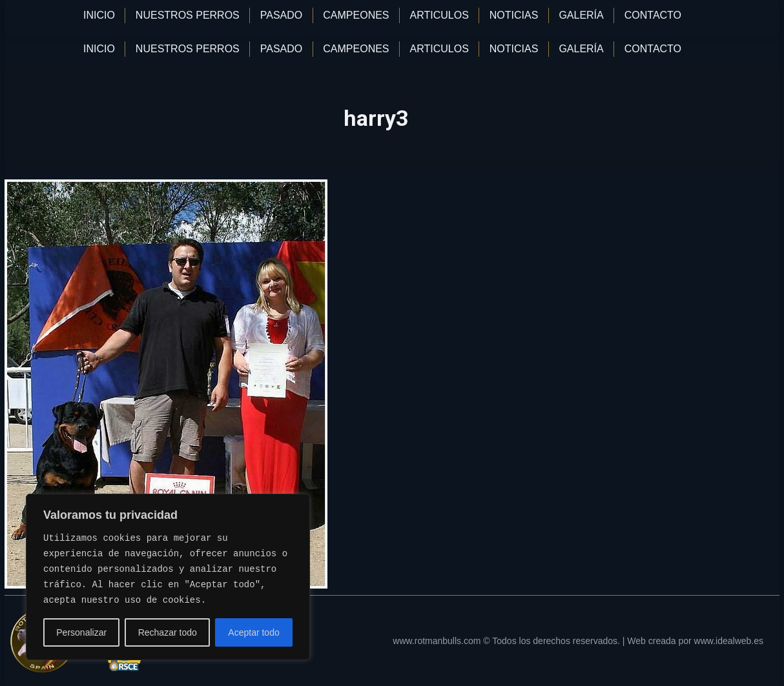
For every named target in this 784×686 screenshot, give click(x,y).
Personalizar (81, 632)
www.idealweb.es (729, 641)
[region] (168, 577)
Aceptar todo (253, 632)
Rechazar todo (168, 632)
